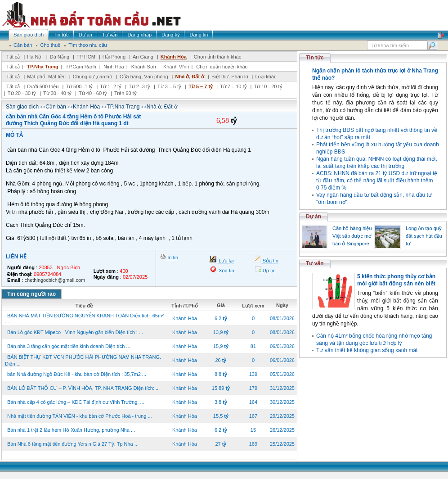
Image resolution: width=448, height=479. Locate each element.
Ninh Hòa (114, 67)
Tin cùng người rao (31, 294)
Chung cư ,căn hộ (93, 77)
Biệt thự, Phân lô (230, 77)
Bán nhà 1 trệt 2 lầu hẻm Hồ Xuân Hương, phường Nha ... (71, 430)
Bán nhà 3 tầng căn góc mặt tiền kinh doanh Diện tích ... (69, 346)
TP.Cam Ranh (81, 67)
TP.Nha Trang (43, 67)
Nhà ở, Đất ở (190, 77)
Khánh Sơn (144, 67)
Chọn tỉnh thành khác (217, 57)
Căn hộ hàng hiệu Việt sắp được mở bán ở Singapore (352, 236)
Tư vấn (315, 263)
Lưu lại (225, 261)
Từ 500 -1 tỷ (79, 86)
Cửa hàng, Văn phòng (144, 77)
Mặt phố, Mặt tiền (46, 77)
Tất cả (13, 57)
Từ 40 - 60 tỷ (93, 93)
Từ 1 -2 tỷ (111, 86)
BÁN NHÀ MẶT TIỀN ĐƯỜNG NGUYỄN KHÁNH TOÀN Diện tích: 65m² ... (84, 319)
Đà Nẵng (60, 57)
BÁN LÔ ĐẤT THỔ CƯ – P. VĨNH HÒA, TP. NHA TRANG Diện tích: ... (83, 388)
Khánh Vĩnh (176, 67)
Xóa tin (226, 271)
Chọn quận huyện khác (222, 67)
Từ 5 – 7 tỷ (201, 86)
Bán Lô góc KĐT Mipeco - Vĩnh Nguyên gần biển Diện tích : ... (75, 332)
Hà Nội (35, 57)
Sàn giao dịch (22, 107)
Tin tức (315, 58)
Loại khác (266, 77)
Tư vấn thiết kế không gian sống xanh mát (367, 350)
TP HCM (86, 57)
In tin (172, 258)
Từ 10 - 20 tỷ (268, 86)
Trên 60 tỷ (125, 93)
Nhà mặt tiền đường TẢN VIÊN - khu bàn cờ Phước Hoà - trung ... (80, 416)
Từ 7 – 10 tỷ (233, 86)
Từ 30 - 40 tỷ (57, 93)
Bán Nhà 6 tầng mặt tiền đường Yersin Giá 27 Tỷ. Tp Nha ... (73, 444)
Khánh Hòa (174, 57)
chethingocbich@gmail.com (55, 280)
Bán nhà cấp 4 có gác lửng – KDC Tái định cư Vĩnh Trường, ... (76, 402)
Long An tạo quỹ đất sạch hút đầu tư (424, 236)
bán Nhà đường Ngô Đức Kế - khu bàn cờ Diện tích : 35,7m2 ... (77, 374)
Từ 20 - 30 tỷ (22, 93)
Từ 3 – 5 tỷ (169, 86)
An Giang (143, 57)
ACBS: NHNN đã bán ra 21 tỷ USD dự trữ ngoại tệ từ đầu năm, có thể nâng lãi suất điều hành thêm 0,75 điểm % (377, 181)
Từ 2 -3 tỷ (139, 86)
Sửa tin (270, 261)
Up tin (269, 271)
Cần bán (56, 107)
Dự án (314, 217)
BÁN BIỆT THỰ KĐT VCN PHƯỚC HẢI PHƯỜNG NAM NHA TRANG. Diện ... (83, 360)
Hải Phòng (114, 57)
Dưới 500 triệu (43, 86)
